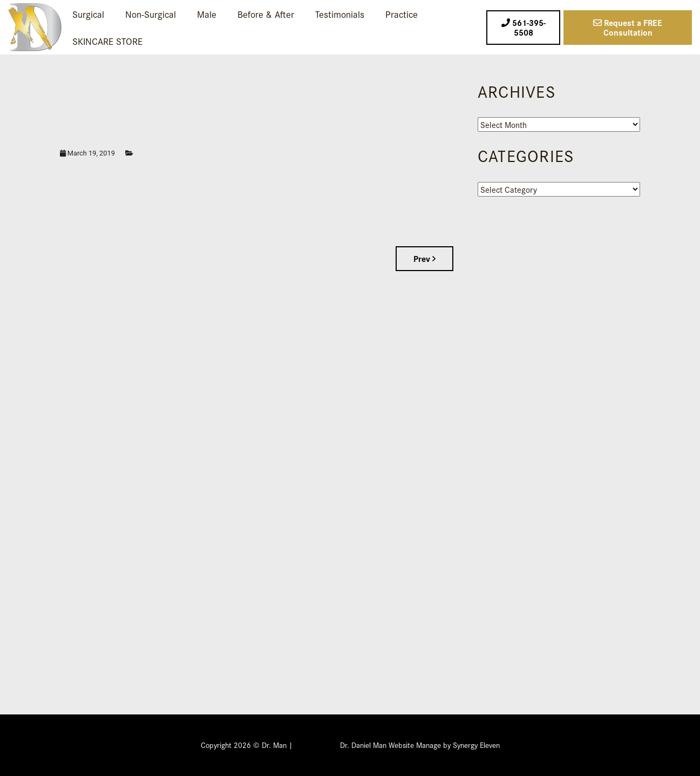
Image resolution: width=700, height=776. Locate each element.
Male (207, 14)
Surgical (88, 14)
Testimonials (340, 14)
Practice (402, 14)
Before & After (266, 14)
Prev (424, 258)
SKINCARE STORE (107, 41)
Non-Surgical (151, 14)
